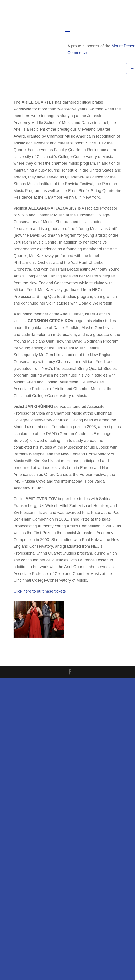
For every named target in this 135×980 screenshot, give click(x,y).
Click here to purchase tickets (40, 591)
